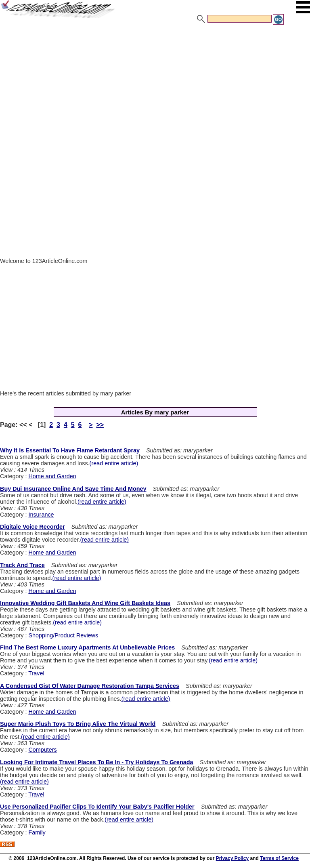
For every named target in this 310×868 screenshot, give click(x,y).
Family (37, 832)
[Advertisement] (155, 86)
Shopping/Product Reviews (63, 635)
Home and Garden (52, 476)
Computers (42, 750)
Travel (36, 673)
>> (100, 425)
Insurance (41, 515)
